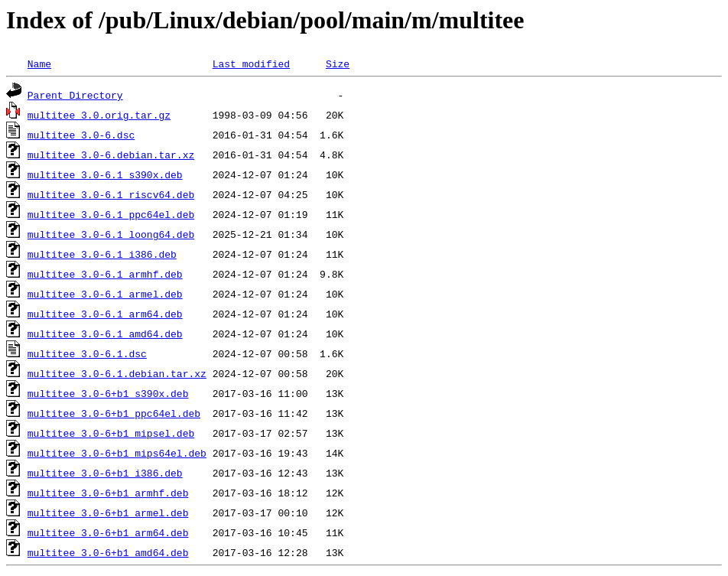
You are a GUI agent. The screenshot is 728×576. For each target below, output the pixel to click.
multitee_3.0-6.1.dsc (87, 353)
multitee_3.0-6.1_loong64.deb (111, 234)
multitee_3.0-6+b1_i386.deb (105, 473)
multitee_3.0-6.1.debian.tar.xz (117, 373)
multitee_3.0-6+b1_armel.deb (108, 513)
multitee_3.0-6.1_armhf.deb (105, 274)
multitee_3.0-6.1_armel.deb (105, 294)
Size (338, 63)
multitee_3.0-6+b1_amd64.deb (108, 552)
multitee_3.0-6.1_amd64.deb (105, 334)
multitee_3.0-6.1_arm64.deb (105, 314)
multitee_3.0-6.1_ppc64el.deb (111, 214)
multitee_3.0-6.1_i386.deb (102, 254)
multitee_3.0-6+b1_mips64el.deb (117, 453)
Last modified (251, 63)
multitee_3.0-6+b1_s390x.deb (108, 393)
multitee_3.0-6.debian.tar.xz (111, 155)
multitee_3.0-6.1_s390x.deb (105, 174)
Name (39, 63)
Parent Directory (75, 95)
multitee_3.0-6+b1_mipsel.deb (111, 433)
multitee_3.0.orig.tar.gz (99, 115)
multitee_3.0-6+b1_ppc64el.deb (114, 413)
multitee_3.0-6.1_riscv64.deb (111, 194)
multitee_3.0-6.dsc (81, 135)
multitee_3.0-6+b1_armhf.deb (108, 493)
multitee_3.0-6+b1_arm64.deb (108, 532)
